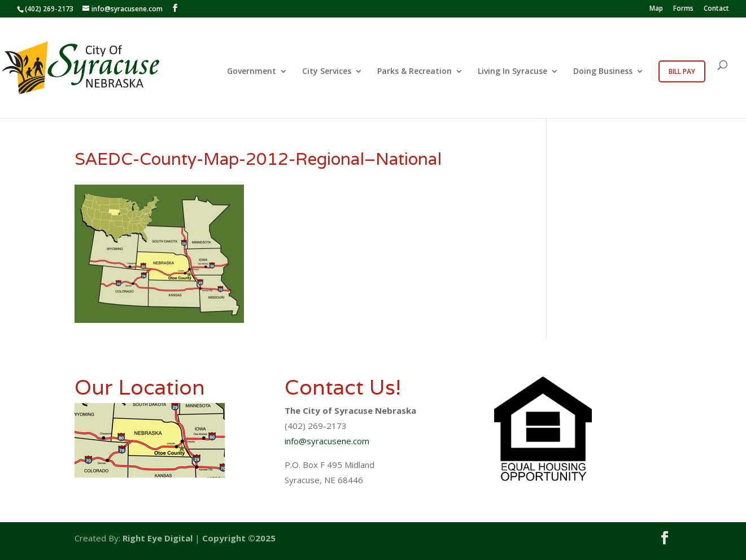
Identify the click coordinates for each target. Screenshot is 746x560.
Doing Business (603, 72)
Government (252, 72)
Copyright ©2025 (239, 538)
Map (656, 9)
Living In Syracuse (512, 72)
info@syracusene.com (327, 441)
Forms (683, 9)
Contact (716, 9)
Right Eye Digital (158, 538)
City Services (327, 72)
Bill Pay (682, 71)
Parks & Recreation (415, 72)
